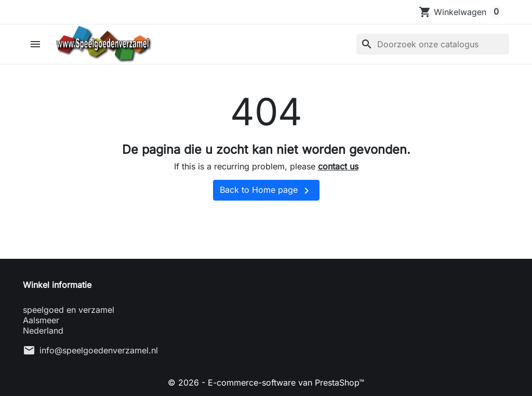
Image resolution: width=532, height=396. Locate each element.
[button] (37, 44)
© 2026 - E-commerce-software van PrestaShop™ (266, 382)
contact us (338, 166)
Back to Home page (266, 191)
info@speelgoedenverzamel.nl (99, 350)
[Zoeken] (433, 44)
